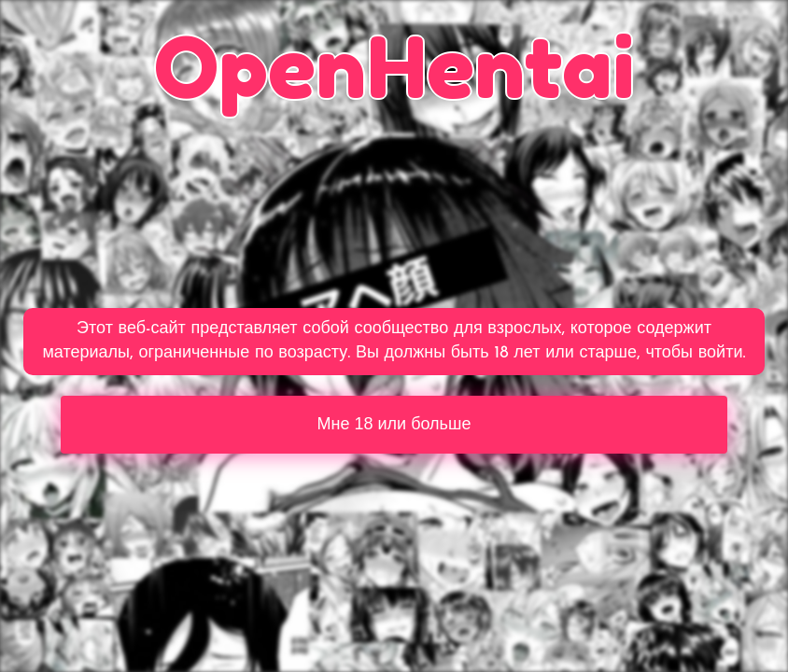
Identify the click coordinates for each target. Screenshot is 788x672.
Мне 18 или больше (394, 424)
